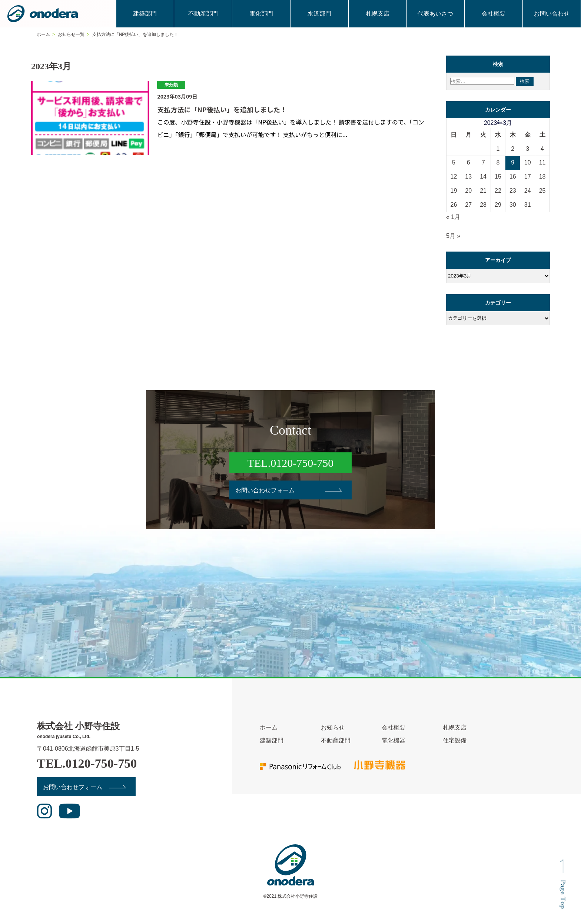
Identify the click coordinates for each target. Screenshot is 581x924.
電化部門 (261, 14)
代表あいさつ (435, 14)
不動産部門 (203, 14)
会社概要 (494, 14)
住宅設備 (455, 740)
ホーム (269, 727)
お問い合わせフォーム (265, 490)
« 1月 (453, 217)
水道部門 (319, 14)
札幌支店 (378, 14)
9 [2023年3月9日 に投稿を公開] (513, 162)
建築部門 (145, 14)
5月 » (453, 236)
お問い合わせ (552, 14)
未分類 (171, 85)
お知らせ (333, 727)
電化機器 (394, 740)
